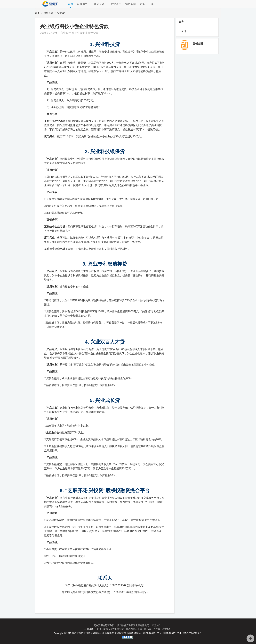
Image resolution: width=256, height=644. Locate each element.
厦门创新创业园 (134, 629)
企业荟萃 (116, 4)
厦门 (155, 4)
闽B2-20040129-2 (192, 633)
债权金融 (48, 13)
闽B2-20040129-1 (172, 633)
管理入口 (156, 625)
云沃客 (157, 629)
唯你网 (148, 629)
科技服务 (84, 4)
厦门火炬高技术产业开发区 (110, 629)
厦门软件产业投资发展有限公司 (134, 625)
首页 (71, 4)
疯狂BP (166, 629)
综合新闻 (130, 4)
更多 (143, 4)
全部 (184, 31)
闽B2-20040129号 (152, 633)
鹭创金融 (100, 4)
